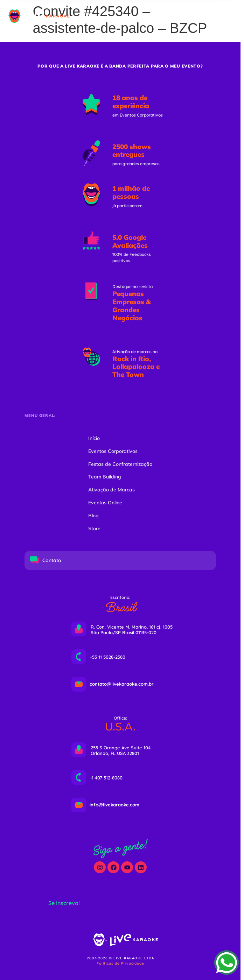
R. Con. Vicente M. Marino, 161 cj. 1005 (132, 627)
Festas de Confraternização (120, 464)
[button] (202, 16)
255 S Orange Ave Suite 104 (121, 748)
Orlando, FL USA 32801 (115, 753)
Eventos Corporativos (113, 451)
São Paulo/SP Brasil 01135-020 (124, 632)
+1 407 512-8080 (106, 778)
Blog (93, 516)
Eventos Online (105, 503)
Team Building (105, 477)
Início (94, 438)
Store (94, 528)
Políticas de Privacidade (120, 963)
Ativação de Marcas (111, 490)
